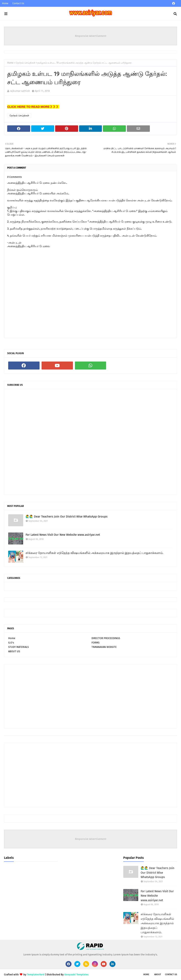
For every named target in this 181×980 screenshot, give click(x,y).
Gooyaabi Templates (76, 975)
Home (5, 3)
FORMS (95, 643)
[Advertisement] (90, 696)
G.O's (11, 643)
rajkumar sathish (20, 91)
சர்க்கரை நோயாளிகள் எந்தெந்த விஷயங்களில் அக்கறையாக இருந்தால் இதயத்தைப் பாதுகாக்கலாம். (94, 553)
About (158, 975)
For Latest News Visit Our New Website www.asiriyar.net (63, 535)
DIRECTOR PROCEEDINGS (106, 638)
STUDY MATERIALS (18, 647)
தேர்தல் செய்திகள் (25, 63)
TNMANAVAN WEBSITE (104, 647)
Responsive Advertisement (91, 36)
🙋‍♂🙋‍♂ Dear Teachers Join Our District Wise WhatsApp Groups (67, 516)
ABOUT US (14, 651)
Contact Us (18, 3)
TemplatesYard (36, 975)
